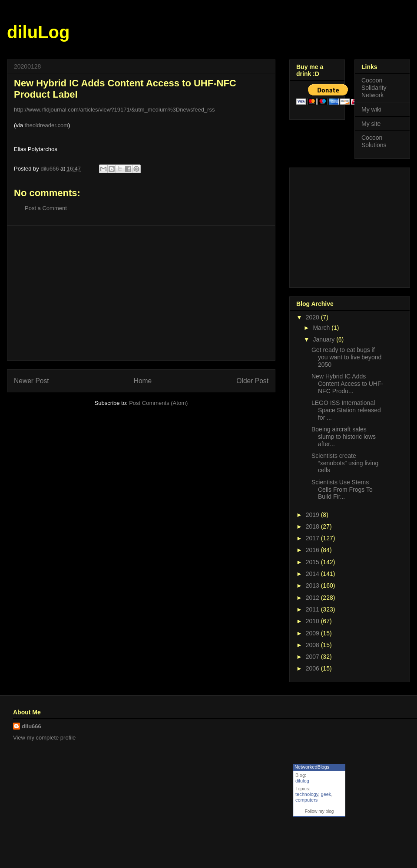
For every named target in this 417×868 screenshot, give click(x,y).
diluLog (38, 32)
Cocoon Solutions (374, 141)
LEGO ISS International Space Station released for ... (346, 410)
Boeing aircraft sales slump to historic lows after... (344, 437)
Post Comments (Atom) (158, 403)
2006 (313, 668)
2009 (313, 633)
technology (307, 794)
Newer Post (31, 381)
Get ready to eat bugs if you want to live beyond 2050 (346, 357)
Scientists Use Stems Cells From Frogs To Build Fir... (342, 490)
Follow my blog (319, 811)
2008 (313, 645)
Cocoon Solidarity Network (374, 88)
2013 (313, 585)
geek (326, 794)
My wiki (371, 109)
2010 (313, 621)
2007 (313, 657)
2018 (313, 526)
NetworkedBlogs (312, 767)
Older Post (252, 381)
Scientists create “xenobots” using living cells (345, 463)
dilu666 (31, 726)
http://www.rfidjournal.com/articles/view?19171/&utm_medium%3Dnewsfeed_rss (114, 110)
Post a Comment (46, 208)
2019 (313, 515)
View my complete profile (44, 738)
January (324, 339)
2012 (313, 598)
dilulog (302, 781)
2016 (313, 550)
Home (143, 381)
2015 (313, 562)
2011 (313, 609)
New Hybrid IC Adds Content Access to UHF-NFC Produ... (347, 384)
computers (306, 800)
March (322, 328)
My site (371, 124)
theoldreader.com (46, 125)
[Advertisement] (141, 293)
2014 (313, 574)
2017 (313, 538)
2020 (313, 317)
